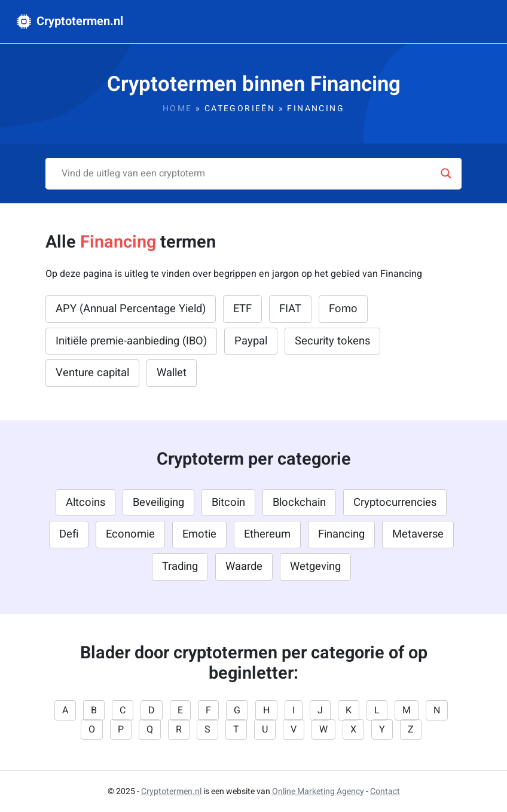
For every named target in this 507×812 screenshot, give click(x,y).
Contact (385, 791)
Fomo (343, 309)
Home (178, 109)
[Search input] (248, 173)
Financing (341, 534)
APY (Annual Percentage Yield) (131, 309)
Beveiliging (158, 503)
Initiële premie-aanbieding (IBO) (131, 341)
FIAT (290, 309)
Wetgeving (315, 567)
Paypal (251, 341)
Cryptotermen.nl (70, 21)
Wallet (172, 373)
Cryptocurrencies (395, 503)
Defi (69, 534)
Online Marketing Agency (318, 791)
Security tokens (332, 341)
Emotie (199, 534)
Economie (130, 534)
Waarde (244, 567)
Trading (180, 567)
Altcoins (85, 503)
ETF (242, 309)
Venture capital (92, 373)
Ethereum (267, 534)
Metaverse (418, 534)
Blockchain (299, 503)
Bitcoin (228, 503)
